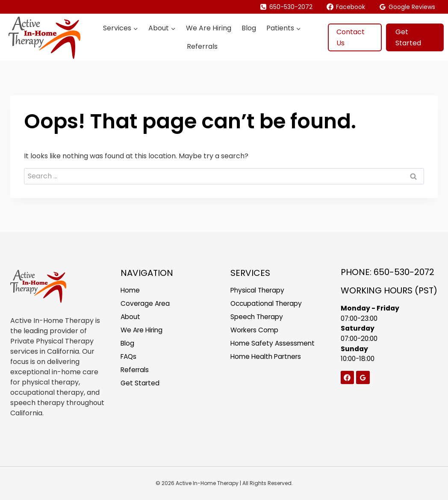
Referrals (202, 46)
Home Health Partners (268, 359)
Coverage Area (146, 304)
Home (131, 290)
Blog (249, 28)
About (131, 318)
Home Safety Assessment (274, 345)
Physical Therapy (259, 290)
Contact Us (351, 37)
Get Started (408, 37)
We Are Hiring (209, 28)
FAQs (129, 359)
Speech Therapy (258, 318)
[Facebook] (348, 379)
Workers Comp (256, 331)
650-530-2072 (404, 272)
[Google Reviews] (363, 379)
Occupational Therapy (268, 304)
